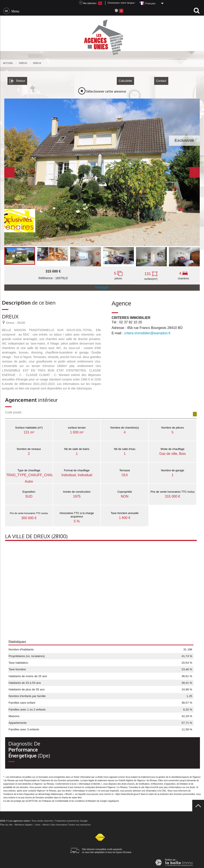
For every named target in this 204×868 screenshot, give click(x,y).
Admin (46, 823)
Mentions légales (24, 823)
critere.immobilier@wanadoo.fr (147, 332)
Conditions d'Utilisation (86, 799)
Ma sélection (91, 3)
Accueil (8, 63)
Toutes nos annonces (79, 823)
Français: (151, 3)
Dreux (23, 63)
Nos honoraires (59, 823)
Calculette (125, 79)
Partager (102, 286)
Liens (38, 823)
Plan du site (6, 823)
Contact (161, 79)
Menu (14, 11)
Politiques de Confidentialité (55, 799)
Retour (17, 79)
